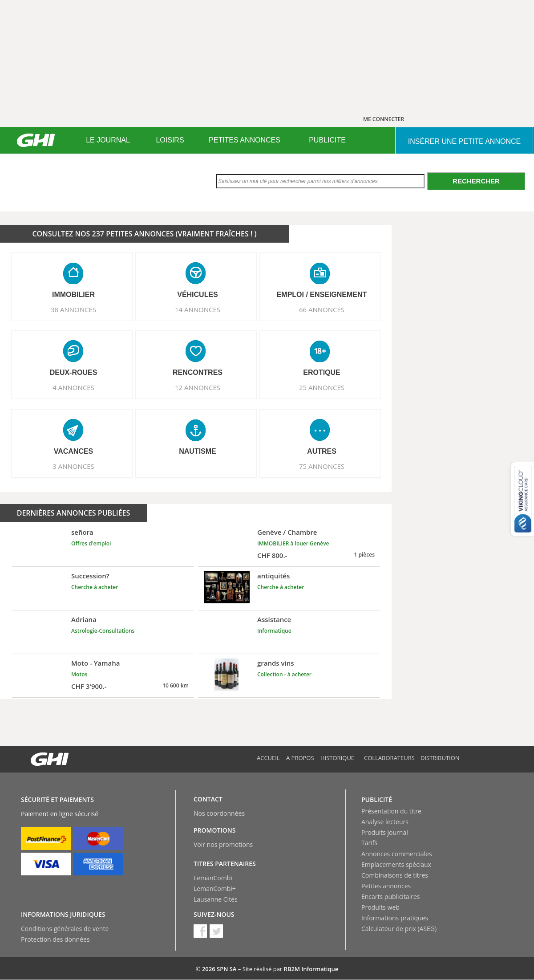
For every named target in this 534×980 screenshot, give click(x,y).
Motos (79, 674)
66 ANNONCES (322, 309)
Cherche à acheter (95, 587)
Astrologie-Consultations (103, 631)
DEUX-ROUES (74, 372)
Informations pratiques (395, 918)
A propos (300, 758)
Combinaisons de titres (395, 875)
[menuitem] (108, 140)
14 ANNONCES (198, 309)
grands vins (276, 663)
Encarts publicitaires (390, 897)
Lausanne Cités (216, 899)
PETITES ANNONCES (245, 140)
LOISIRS (170, 140)
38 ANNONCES (73, 309)
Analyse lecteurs (385, 822)
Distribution (440, 758)
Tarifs (369, 843)
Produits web (380, 907)
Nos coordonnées (219, 813)
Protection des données (55, 939)
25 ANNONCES (322, 387)
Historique (337, 758)
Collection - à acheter (284, 674)
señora (82, 532)
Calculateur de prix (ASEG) (399, 929)
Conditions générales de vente (65, 929)
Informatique (274, 631)
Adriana (84, 619)
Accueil (268, 758)
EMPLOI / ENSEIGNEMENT (322, 295)
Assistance (274, 619)
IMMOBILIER (73, 295)
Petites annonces (386, 886)
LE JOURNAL (108, 140)
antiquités (273, 576)
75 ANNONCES (322, 466)
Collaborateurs (389, 758)
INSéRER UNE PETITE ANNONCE (464, 141)
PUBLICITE (327, 140)
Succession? (90, 576)
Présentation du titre (391, 811)
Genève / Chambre (287, 532)
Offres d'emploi (91, 543)
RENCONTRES (198, 372)
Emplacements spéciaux (396, 864)
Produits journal (385, 832)
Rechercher (476, 181)
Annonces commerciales (397, 854)
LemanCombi (213, 878)
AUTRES (322, 451)
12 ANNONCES (198, 387)
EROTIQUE (322, 372)
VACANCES (74, 451)
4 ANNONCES (73, 387)
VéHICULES (198, 295)
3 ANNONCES (73, 466)
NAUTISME (198, 451)
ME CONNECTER (384, 119)
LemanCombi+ (215, 889)
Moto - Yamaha (96, 663)
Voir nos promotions (223, 844)
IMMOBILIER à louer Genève (293, 543)
